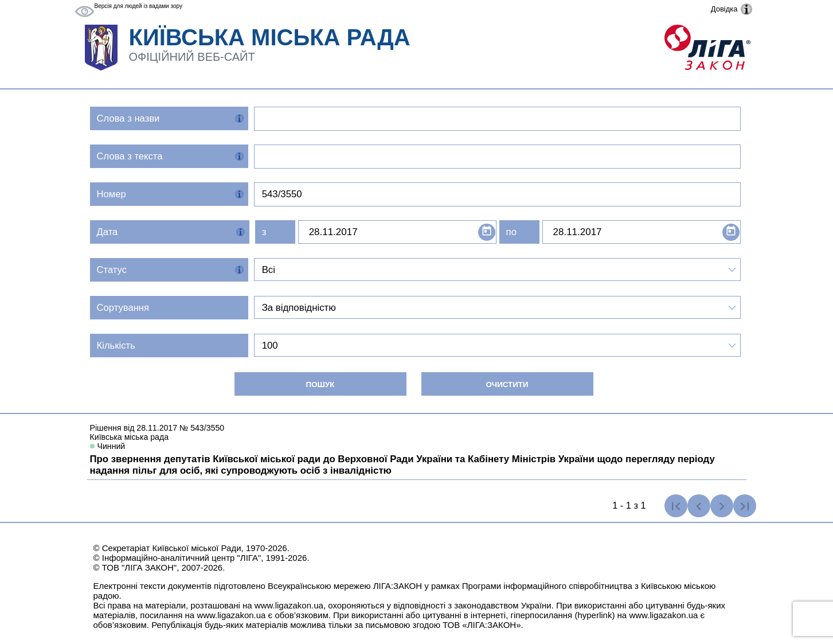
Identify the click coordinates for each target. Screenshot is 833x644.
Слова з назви (128, 118)
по (511, 232)
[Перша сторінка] (676, 506)
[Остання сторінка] (745, 506)
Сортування (123, 308)
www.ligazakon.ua (289, 605)
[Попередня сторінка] (699, 506)
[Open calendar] (487, 232)
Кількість (116, 346)
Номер (112, 194)
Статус (112, 270)
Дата (107, 232)
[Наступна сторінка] (722, 506)
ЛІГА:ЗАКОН (398, 586)
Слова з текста (130, 156)
